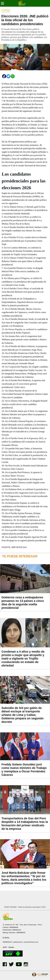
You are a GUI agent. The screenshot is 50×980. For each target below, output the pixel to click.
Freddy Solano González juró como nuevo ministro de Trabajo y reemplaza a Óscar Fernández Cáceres (24, 770)
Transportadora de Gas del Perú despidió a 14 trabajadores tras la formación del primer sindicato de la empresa (25, 824)
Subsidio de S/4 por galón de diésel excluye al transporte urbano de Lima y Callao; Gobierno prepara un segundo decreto (22, 715)
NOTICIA (6, 11)
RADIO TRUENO (11, 907)
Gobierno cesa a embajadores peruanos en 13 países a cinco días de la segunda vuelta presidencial (23, 603)
